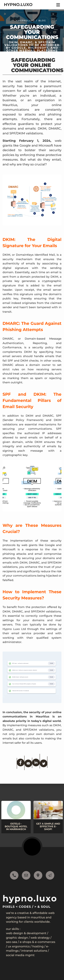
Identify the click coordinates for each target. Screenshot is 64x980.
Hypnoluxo (26, 23)
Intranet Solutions (34, 951)
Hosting (38, 947)
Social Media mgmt (20, 955)
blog (42, 23)
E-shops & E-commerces (37, 942)
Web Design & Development (26, 933)
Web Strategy (40, 938)
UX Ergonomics (19, 947)
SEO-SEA (12, 942)
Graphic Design (17, 938)
